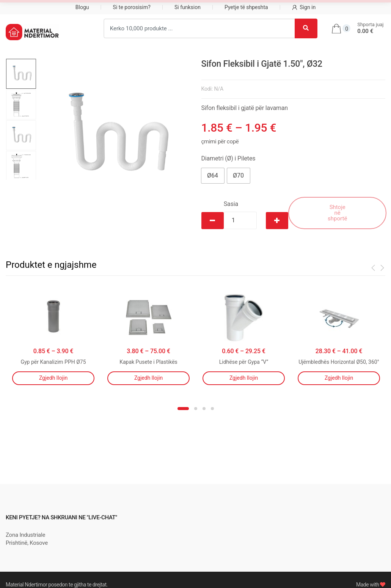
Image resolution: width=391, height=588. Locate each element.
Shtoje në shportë (337, 213)
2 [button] (196, 409)
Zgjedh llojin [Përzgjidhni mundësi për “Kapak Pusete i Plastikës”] (148, 378)
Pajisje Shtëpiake (119, 8)
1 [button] (183, 409)
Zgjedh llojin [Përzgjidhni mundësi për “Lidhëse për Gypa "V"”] (244, 378)
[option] (113, 135)
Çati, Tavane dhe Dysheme (286, 8)
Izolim (174, 8)
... (343, 7)
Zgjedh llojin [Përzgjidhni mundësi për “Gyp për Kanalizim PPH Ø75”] (53, 378)
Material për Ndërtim (42, 8)
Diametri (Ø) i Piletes (228, 158)
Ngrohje (216, 8)
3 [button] (204, 409)
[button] (213, 176)
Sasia (231, 204)
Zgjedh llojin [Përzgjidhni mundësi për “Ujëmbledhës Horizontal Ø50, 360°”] (339, 378)
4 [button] (212, 409)
